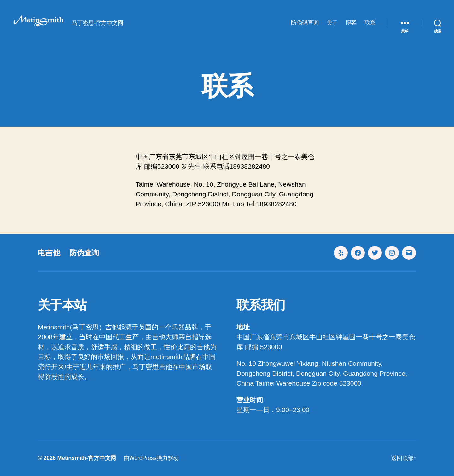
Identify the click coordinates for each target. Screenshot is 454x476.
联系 (370, 23)
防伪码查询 (305, 23)
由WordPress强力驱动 (151, 458)
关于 (332, 23)
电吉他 (49, 253)
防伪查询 (84, 253)
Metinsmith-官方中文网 (87, 458)
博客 (351, 23)
